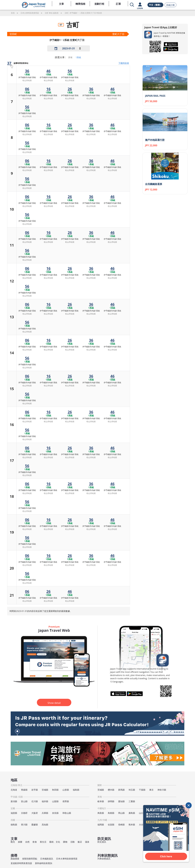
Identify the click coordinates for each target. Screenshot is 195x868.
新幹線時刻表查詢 (44, 863)
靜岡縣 (111, 801)
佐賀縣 (111, 825)
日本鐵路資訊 (47, 859)
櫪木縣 (111, 790)
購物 (65, 842)
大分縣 (142, 825)
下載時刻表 (124, 63)
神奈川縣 (162, 790)
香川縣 (24, 825)
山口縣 (142, 813)
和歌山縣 (67, 813)
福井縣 (45, 801)
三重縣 (132, 801)
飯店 (80, 842)
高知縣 (45, 825)
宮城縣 (45, 790)
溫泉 (87, 842)
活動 (73, 842)
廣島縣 (132, 813)
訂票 (118, 4)
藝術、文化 (55, 842)
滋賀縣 (14, 813)
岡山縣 (121, 813)
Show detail (54, 703)
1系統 (78, 57)
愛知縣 (121, 801)
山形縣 (66, 790)
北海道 (14, 790)
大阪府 (35, 813)
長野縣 (66, 801)
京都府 (24, 813)
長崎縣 (121, 825)
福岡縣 (101, 825)
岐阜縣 (101, 801)
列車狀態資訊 (104, 859)
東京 (151, 790)
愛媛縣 (35, 825)
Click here (166, 856)
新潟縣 (14, 801)
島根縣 (111, 813)
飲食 (35, 842)
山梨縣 (55, 801)
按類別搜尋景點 (30, 859)
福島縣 (76, 790)
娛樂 (20, 842)
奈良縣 (55, 813)
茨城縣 (101, 790)
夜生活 (43, 842)
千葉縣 (142, 790)
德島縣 (14, 825)
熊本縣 (132, 825)
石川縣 (35, 801)
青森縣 (24, 790)
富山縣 (24, 801)
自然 (27, 842)
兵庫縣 (45, 813)
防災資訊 (102, 842)
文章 (61, 4)
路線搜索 (15, 859)
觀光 (13, 842)
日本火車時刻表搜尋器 (67, 859)
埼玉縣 (132, 790)
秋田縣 (55, 790)
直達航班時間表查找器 (21, 863)
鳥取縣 (101, 813)
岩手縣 (35, 790)
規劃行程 (99, 4)
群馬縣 (121, 790)
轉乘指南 (80, 4)
